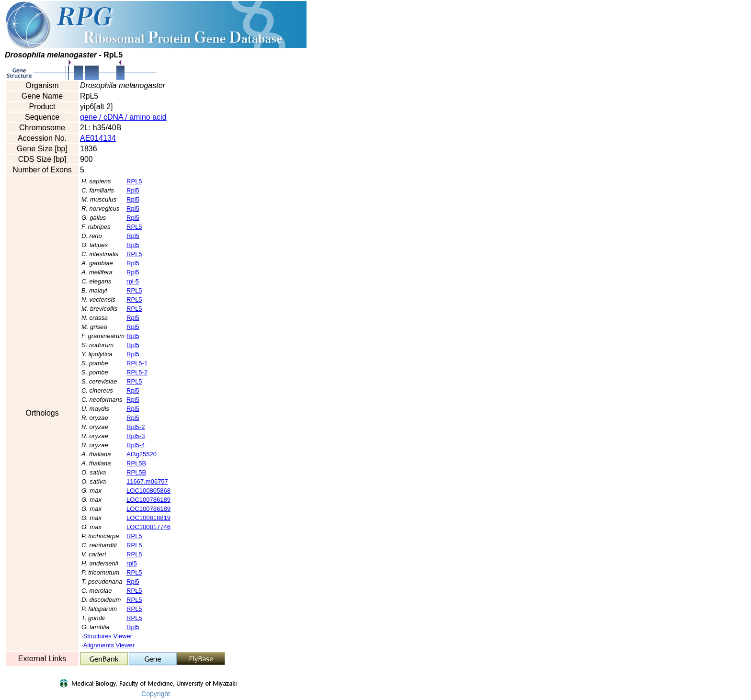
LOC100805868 (148, 491)
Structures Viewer (108, 636)
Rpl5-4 (136, 445)
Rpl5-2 (136, 427)
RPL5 (134, 181)
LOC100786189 (148, 500)
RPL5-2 (137, 372)
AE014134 (98, 138)
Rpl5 (133, 190)
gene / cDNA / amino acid (123, 117)
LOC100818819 (148, 518)
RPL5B (136, 463)
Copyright (156, 694)
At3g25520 (142, 454)
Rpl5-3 (136, 436)
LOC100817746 (148, 527)
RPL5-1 (137, 363)
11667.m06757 (147, 481)
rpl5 (132, 563)
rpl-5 (133, 281)
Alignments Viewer (109, 645)
